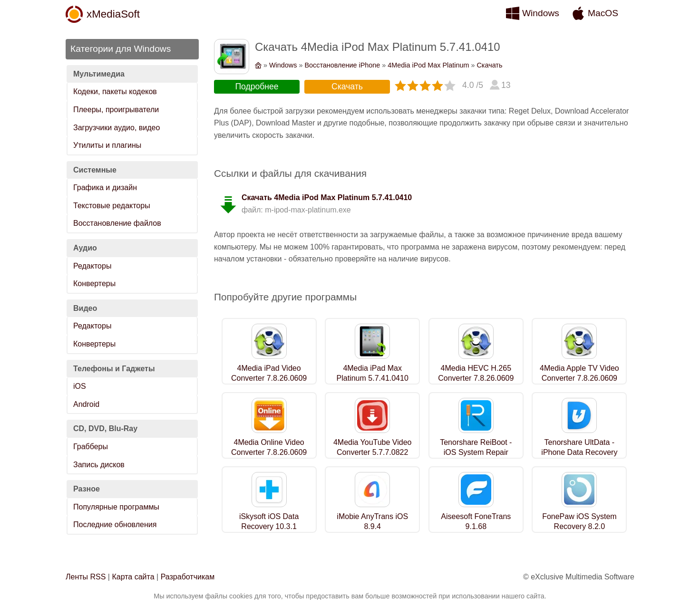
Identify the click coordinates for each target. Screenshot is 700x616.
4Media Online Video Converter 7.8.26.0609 (269, 447)
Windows (541, 13)
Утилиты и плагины (107, 145)
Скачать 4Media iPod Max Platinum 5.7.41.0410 (327, 197)
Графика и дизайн (105, 188)
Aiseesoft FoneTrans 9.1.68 (476, 521)
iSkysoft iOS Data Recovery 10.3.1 (269, 521)
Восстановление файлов (117, 223)
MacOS (603, 13)
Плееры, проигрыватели (116, 110)
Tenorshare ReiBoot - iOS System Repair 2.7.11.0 (476, 452)
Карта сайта (133, 577)
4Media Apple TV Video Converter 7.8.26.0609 (579, 373)
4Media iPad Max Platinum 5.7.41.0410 (373, 373)
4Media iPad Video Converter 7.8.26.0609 (269, 373)
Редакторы (92, 266)
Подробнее (257, 87)
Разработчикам (188, 577)
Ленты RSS (86, 577)
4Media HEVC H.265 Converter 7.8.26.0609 (476, 373)
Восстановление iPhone (342, 65)
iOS (80, 386)
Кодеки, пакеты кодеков (115, 91)
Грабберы (91, 447)
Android (86, 404)
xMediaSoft (113, 14)
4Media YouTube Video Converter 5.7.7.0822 (373, 447)
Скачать (489, 65)
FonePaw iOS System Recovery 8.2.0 (579, 521)
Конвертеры (94, 284)
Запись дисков (99, 465)
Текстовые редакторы (112, 206)
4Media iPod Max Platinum (428, 65)
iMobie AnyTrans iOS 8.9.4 (372, 521)
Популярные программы (116, 507)
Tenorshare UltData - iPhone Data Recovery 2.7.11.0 (579, 452)
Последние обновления (115, 525)
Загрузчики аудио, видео (117, 128)
